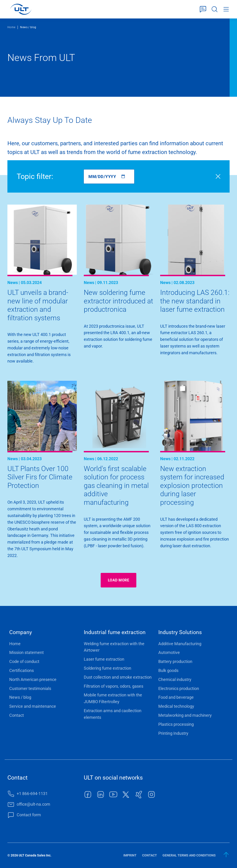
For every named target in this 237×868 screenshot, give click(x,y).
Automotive (169, 652)
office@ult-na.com (33, 804)
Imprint (130, 855)
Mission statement (27, 652)
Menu (226, 9)
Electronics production (179, 688)
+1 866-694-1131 (32, 794)
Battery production (175, 661)
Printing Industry (173, 733)
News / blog (20, 697)
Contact (17, 715)
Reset (218, 176)
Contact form (203, 9)
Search (215, 9)
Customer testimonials (30, 688)
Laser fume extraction (104, 659)
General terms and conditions (189, 855)
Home (11, 27)
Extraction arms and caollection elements (113, 714)
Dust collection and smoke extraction (118, 677)
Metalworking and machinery (185, 715)
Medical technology (176, 706)
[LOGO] (21, 9)
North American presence (33, 679)
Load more (118, 580)
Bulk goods (168, 670)
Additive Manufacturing (180, 644)
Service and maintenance (33, 706)
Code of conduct (24, 661)
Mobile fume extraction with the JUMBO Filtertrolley (113, 698)
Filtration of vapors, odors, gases (114, 686)
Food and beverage (176, 697)
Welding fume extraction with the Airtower (114, 647)
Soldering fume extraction (108, 668)
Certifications (22, 670)
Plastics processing (176, 724)
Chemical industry (175, 679)
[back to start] (226, 855)
